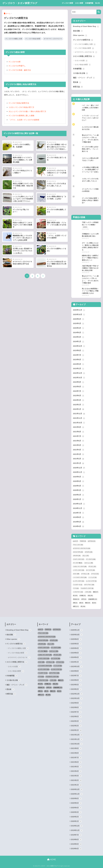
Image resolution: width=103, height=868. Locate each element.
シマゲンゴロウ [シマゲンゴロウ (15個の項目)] (79, 570)
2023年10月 (79, 346)
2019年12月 (79, 504)
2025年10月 (79, 315)
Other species (80, 35)
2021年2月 (79, 459)
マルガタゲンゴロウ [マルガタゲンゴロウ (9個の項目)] (87, 588)
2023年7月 (79, 355)
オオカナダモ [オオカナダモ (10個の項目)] (78, 552)
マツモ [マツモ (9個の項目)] (76, 588)
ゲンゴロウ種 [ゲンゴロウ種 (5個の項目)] (78, 563)
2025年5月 (79, 324)
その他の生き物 (81, 73)
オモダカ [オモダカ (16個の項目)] (89, 552)
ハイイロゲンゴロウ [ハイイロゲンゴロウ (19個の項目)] (80, 577)
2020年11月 (79, 472)
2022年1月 (79, 409)
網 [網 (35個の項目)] (81, 603)
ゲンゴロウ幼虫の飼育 (33, 39)
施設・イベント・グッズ (84, 78)
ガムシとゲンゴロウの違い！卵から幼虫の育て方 (27, 111)
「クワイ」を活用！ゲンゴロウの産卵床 (24, 120)
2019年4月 (79, 526)
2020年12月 (79, 468)
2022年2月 (79, 405)
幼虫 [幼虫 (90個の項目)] (90, 596)
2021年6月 (79, 441)
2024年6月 (79, 333)
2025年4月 (79, 328)
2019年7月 (79, 513)
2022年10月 (79, 378)
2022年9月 (79, 382)
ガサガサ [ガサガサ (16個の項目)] (77, 556)
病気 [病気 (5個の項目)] (75, 603)
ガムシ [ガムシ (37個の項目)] (86, 556)
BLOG (98, 3)
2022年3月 (79, 400)
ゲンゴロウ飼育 (67, 3)
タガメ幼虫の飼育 (83, 65)
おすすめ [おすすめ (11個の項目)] (92, 541)
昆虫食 (77, 82)
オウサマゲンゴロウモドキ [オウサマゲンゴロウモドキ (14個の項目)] (82, 548)
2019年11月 (79, 508)
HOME (51, 859)
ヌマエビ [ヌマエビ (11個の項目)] (95, 574)
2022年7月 (79, 391)
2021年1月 (79, 463)
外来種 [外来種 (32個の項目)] (83, 596)
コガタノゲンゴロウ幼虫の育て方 (21, 107)
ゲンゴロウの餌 (15, 62)
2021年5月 (79, 445)
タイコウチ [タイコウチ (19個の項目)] (90, 570)
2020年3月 (79, 490)
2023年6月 (79, 360)
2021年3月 (79, 454)
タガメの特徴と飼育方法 (84, 56)
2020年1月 (79, 499)
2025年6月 (79, 319)
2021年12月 (79, 414)
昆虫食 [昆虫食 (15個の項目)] (76, 599)
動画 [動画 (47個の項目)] (96, 592)
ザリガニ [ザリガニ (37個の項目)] (92, 567)
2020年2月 (79, 495)
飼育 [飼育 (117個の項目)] (76, 606)
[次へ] (43, 276)
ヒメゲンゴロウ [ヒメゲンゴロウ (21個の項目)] (79, 581)
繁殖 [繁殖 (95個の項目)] (88, 603)
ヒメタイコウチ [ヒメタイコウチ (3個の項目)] (91, 581)
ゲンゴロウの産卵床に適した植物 (21, 116)
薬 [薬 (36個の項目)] (94, 603)
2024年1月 (79, 342)
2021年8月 (79, 432)
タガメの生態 (81, 61)
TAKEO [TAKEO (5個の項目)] (83, 541)
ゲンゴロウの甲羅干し (17, 66)
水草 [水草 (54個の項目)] (84, 599)
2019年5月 (79, 522)
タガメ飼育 (79, 3)
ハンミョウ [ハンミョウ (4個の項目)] (92, 577)
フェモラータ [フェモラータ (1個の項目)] (78, 585)
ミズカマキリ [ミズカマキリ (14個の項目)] (78, 592)
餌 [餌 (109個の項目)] (83, 606)
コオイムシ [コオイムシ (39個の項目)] (89, 563)
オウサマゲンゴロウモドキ (53, 39)
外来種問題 (89, 3)
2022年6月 (79, 396)
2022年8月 (79, 387)
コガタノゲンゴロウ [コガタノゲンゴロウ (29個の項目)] (80, 567)
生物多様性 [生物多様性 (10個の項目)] (93, 599)
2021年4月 (79, 450)
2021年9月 (79, 427)
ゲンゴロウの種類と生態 (14, 39)
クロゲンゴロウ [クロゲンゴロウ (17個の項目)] (79, 559)
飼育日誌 (78, 87)
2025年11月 (79, 310)
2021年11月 (79, 418)
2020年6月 (79, 477)
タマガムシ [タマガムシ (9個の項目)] (85, 574)
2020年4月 (79, 486)
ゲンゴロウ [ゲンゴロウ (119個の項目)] (91, 559)
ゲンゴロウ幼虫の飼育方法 (19, 103)
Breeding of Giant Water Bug (86, 27)
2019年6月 (79, 517)
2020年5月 (79, 481)
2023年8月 (79, 351)
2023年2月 (79, 369)
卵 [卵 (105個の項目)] (75, 596)
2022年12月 (79, 373)
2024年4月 (79, 337)
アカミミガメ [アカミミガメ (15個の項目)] (78, 545)
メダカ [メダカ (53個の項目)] (88, 592)
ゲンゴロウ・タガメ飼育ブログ (20, 3)
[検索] (99, 12)
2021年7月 (79, 436)
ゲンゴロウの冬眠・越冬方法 (20, 70)
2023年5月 (79, 364)
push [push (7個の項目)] (75, 541)
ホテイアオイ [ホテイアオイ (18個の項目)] (89, 585)
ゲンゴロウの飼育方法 (83, 40)
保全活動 (78, 31)
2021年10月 (79, 423)
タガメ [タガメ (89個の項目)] (76, 574)
